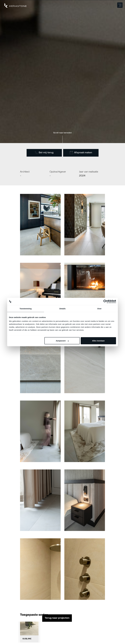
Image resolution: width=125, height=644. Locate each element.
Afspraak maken (81, 152)
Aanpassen (62, 341)
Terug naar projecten (57, 618)
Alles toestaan (98, 341)
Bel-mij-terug (44, 153)
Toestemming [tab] (26, 308)
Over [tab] (99, 308)
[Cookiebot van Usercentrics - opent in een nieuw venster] (105, 301)
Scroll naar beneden (63, 133)
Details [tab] (62, 308)
